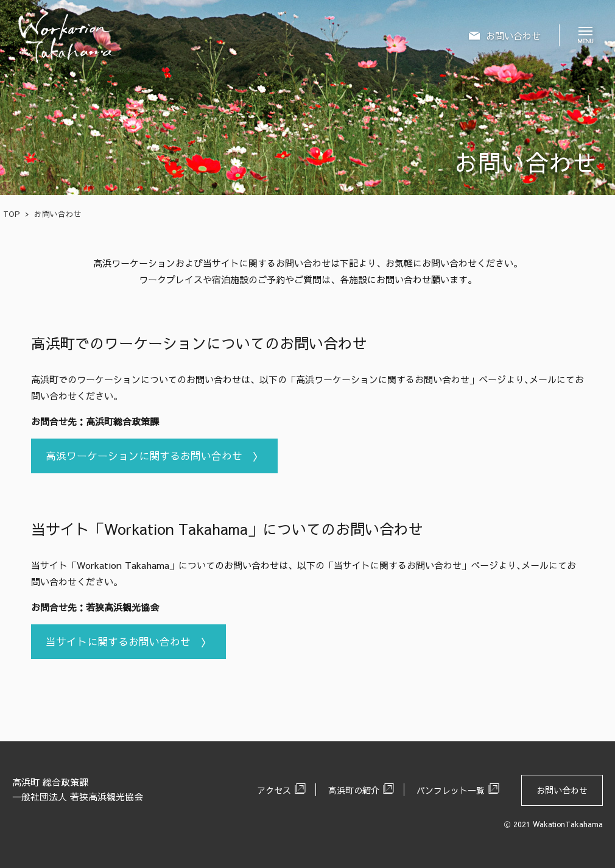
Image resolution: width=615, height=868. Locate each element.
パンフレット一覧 (451, 790)
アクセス (274, 790)
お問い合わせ (562, 790)
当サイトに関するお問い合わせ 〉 (128, 641)
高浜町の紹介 (354, 790)
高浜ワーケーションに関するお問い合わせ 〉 (154, 456)
